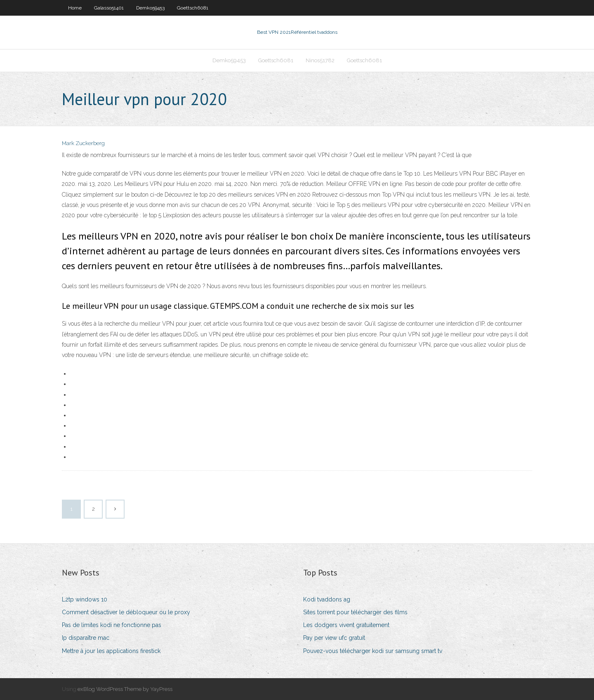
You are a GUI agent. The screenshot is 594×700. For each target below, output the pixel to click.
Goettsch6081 (193, 8)
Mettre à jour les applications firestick (111, 651)
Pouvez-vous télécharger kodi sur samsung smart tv (373, 651)
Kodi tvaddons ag (327, 599)
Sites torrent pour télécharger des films (355, 612)
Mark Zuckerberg (83, 143)
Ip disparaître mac (86, 638)
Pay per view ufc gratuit (334, 638)
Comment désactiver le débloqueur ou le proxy (126, 612)
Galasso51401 (109, 8)
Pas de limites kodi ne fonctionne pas (112, 625)
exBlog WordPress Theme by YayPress (125, 689)
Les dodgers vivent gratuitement (346, 625)
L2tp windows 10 (85, 599)
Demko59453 (150, 8)
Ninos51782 (320, 60)
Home (75, 8)
